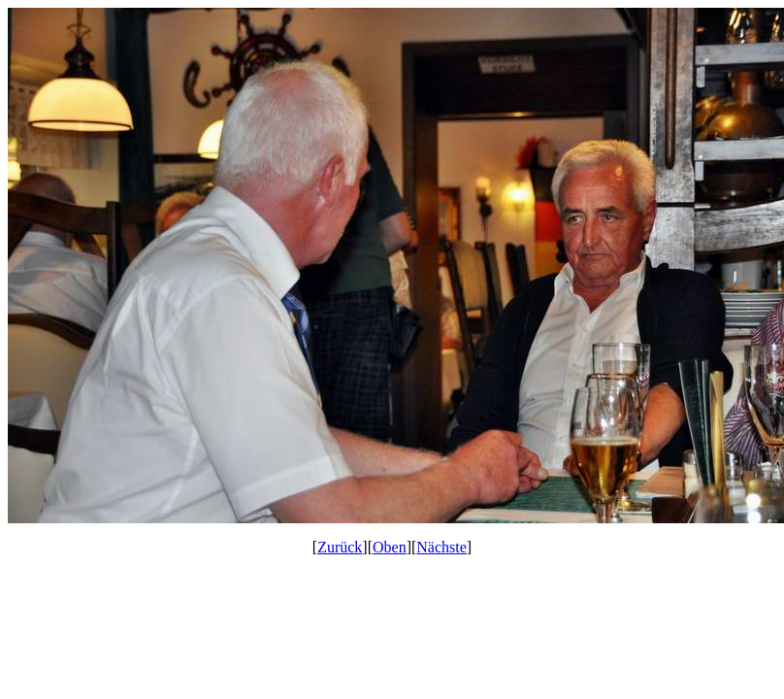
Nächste (441, 547)
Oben (390, 547)
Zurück (340, 547)
